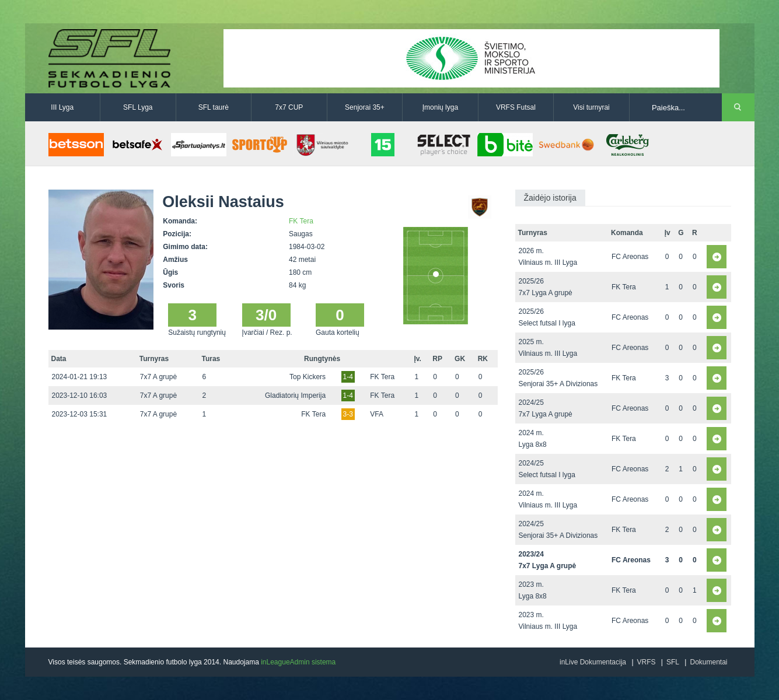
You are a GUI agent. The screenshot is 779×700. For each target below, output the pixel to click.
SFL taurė (214, 107)
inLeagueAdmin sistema (298, 662)
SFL (673, 662)
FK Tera (301, 221)
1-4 (348, 377)
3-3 (348, 414)
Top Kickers (308, 377)
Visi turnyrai (591, 107)
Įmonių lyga (440, 107)
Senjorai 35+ (365, 107)
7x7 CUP (289, 107)
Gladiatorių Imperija (295, 395)
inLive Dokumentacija (593, 662)
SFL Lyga (138, 107)
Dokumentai (708, 662)
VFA (377, 414)
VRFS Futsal (516, 107)
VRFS (647, 662)
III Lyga (62, 107)
